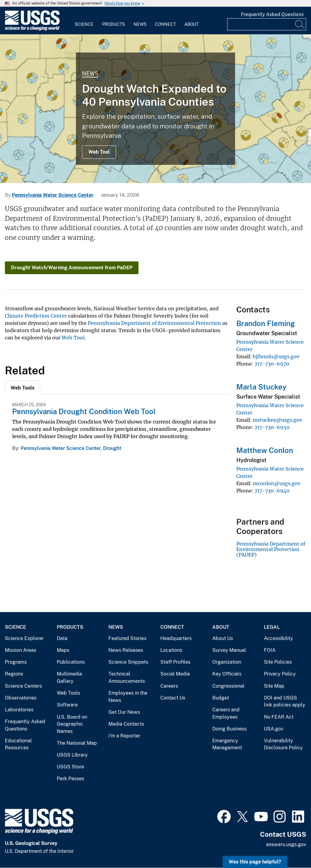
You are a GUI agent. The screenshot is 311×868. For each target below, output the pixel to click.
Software (67, 705)
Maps (63, 650)
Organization (227, 662)
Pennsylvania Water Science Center (53, 195)
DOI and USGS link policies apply (285, 701)
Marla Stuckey (261, 387)
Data (62, 638)
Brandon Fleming (266, 323)
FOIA (270, 650)
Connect (165, 24)
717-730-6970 (272, 364)
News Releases (126, 650)
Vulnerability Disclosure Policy (283, 744)
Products (113, 24)
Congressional (228, 686)
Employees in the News (128, 697)
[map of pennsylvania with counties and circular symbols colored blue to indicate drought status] (155, 109)
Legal (272, 627)
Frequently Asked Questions (272, 14)
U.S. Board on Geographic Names (72, 724)
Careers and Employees (226, 713)
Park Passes (70, 779)
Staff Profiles (175, 662)
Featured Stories (127, 638)
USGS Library (72, 755)
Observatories (21, 698)
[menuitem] (84, 21)
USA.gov (274, 729)
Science (84, 24)
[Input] (267, 24)
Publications (71, 662)
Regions (14, 674)
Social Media (175, 674)
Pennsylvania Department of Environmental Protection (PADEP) (271, 549)
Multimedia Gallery (69, 677)
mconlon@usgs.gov (277, 483)
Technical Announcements (127, 677)
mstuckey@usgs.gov (277, 420)
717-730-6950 (272, 427)
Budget (221, 698)
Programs (16, 662)
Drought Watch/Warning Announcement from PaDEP (72, 268)
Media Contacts (126, 724)
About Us (223, 638)
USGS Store (70, 767)
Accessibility (279, 638)
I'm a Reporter (124, 736)
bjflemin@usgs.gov (276, 356)
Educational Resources (18, 744)
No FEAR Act (279, 717)
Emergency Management (227, 744)
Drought (112, 448)
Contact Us (173, 698)
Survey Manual (229, 650)
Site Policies (278, 662)
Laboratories (19, 710)
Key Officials (227, 674)
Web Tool (99, 152)
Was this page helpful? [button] (255, 862)
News (140, 24)
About (191, 24)
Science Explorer (24, 638)
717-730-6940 (272, 491)
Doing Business (229, 729)
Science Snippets (128, 662)
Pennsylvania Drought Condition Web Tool (84, 411)
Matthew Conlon (265, 450)
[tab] (22, 387)
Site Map (274, 686)
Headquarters (176, 638)
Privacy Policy (280, 674)
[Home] (32, 29)
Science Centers (23, 686)
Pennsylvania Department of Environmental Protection (154, 323)
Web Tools (68, 693)
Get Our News (124, 712)
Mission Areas (21, 650)
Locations (171, 650)
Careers (169, 686)
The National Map (77, 743)
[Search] (300, 24)
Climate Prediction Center (36, 316)
